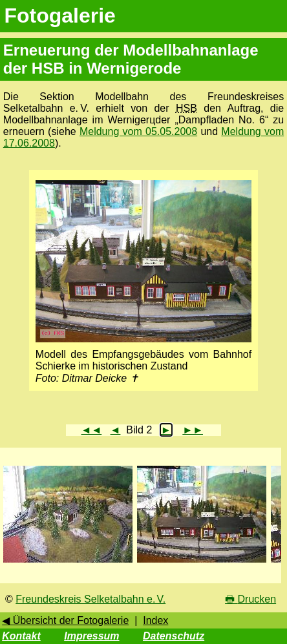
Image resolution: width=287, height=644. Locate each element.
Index (155, 620)
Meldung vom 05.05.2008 (138, 131)
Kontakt (21, 636)
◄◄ (92, 430)
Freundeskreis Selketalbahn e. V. (90, 599)
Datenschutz (174, 636)
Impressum (91, 636)
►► (193, 430)
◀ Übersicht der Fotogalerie (65, 620)
